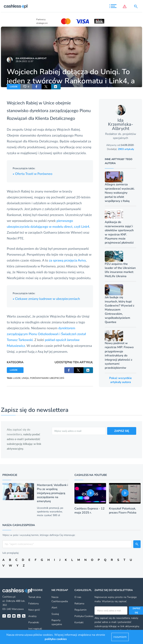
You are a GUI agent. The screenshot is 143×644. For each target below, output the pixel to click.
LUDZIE (14, 87)
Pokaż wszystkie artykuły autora (120, 380)
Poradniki (34, 622)
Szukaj (55, 614)
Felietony (34, 604)
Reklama (79, 604)
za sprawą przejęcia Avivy (68, 260)
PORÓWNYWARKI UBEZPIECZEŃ (47, 378)
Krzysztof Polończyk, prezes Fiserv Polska (123, 511)
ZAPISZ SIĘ (122, 431)
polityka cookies (56, 639)
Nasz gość (34, 610)
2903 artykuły (126, 149)
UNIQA (25, 378)
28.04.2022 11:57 (24, 61)
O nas (78, 597)
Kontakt (79, 622)
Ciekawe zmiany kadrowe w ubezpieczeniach (46, 299)
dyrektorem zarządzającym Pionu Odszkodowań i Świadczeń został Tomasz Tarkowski (46, 334)
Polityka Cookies (84, 616)
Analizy (32, 616)
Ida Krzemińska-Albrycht (31, 58)
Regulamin (81, 610)
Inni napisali (35, 629)
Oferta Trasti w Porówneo (33, 174)
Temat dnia (35, 597)
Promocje (10, 475)
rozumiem (120, 637)
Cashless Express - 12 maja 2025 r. (90, 511)
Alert (54, 608)
